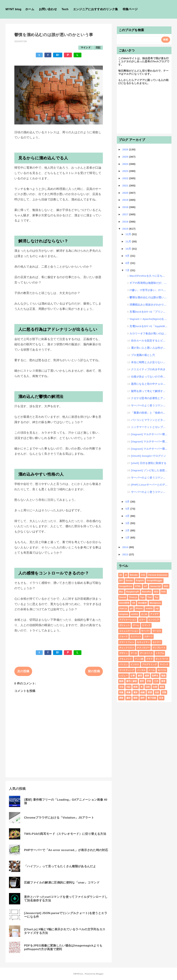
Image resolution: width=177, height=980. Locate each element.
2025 (126, 157)
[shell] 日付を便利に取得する (149, 463)
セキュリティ (143, 642)
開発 (136, 698)
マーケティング (127, 670)
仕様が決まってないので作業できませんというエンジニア (149, 377)
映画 (136, 687)
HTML (138, 586)
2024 (126, 164)
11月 (129, 241)
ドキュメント (126, 659)
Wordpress (155, 603)
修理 (140, 676)
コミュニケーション (129, 631)
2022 (126, 178)
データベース (146, 653)
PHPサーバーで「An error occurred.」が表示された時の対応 (66, 850)
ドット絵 (139, 659)
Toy (157, 597)
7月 (128, 270)
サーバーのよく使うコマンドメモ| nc (149, 405)
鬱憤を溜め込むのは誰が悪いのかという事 (148, 297)
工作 (156, 681)
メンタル (141, 670)
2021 (126, 185)
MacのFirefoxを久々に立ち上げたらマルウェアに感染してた (148, 276)
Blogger (100, 974)
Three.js (133, 597)
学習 (149, 681)
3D (121, 575)
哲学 (142, 681)
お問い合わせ (48, 9)
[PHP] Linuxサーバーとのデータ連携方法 (149, 485)
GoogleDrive (126, 586)
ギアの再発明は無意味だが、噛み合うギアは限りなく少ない (148, 283)
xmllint (135, 614)
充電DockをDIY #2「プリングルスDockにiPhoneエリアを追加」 (148, 312)
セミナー (157, 642)
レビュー (124, 676)
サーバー (145, 631)
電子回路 (152, 698)
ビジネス (135, 664)
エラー (142, 620)
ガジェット (125, 625)
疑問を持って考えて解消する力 (149, 391)
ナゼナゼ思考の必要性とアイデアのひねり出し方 (149, 398)
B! (58, 55)
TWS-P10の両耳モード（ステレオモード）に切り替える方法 (65, 834)
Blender (134, 575)
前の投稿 (94, 671)
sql (157, 609)
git (131, 609)
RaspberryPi (133, 592)
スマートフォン (127, 642)
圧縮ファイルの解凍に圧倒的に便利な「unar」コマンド (62, 883)
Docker (129, 581)
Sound (123, 597)
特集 (121, 692)
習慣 (150, 692)
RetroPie (146, 592)
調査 (121, 698)
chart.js (123, 609)
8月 (128, 263)
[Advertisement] (144, 111)
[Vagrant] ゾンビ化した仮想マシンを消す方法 (149, 470)
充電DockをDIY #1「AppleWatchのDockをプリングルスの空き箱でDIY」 (148, 326)
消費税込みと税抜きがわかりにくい (148, 305)
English (140, 581)
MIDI (166, 586)
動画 (121, 681)
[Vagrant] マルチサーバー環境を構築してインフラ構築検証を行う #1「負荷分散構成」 (149, 449)
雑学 (143, 698)
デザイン (124, 653)
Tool (150, 597)
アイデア (154, 614)
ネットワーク (162, 659)
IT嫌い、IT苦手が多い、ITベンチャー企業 (148, 290)
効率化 (155, 676)
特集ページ (130, 9)
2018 (126, 207)
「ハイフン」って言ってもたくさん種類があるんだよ (60, 866)
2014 (126, 547)
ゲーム (136, 625)
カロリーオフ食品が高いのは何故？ (148, 333)
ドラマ (149, 659)
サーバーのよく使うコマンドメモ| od (149, 478)
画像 (129, 692)
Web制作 (142, 603)
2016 (126, 222)
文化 (121, 687)
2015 (126, 229)
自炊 (157, 692)
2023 (126, 171)
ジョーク (124, 636)
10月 (129, 249)
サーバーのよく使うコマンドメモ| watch (149, 492)
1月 (128, 537)
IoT (145, 586)
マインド (86, 48)
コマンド (146, 625)
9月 (128, 256)
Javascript (155, 586)
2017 (126, 214)
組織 (143, 692)
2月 (128, 530)
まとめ (144, 614)
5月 (128, 509)
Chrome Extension (158, 575)
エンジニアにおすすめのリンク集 (96, 9)
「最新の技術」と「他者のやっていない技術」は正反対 (149, 413)
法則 (148, 687)
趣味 (129, 698)
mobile (149, 609)
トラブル (160, 653)
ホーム (30, 9)
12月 (129, 234)
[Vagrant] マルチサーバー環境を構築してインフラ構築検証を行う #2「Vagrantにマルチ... (149, 441)
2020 (126, 193)
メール (152, 670)
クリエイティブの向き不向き (148, 369)
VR (134, 603)
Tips (142, 597)
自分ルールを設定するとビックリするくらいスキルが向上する (149, 341)
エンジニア (154, 620)
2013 (126, 554)
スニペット (136, 636)
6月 (128, 502)
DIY (121, 581)
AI (126, 575)
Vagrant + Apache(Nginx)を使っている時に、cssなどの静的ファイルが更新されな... (148, 319)
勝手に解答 (132, 681)
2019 (126, 200)
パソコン (124, 664)
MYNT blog (13, 9)
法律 (155, 687)
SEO (156, 592)
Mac (121, 592)
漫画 (162, 687)
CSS (143, 575)
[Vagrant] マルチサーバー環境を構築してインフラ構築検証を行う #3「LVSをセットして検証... (149, 434)
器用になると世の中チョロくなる (149, 384)
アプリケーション (128, 620)
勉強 (163, 676)
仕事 (133, 676)
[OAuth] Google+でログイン (148, 456)
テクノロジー (143, 648)
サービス (157, 631)
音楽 (161, 698)
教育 (163, 681)
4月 (128, 516)
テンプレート (159, 648)
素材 (136, 692)
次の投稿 (23, 671)
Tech (65, 9)
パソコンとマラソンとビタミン (149, 420)
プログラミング (149, 664)
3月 (128, 523)
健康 (147, 676)
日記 (98, 48)
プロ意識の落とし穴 (143, 355)
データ (134, 653)
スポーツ (148, 636)
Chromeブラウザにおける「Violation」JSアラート (59, 818)
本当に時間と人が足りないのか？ (149, 362)
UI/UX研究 (124, 603)
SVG (164, 592)
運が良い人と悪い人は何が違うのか (149, 348)
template (124, 614)
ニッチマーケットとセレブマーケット (149, 427)
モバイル (162, 670)
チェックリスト (127, 648)
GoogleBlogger (155, 581)
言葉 (164, 692)
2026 (126, 149)
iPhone (139, 609)
